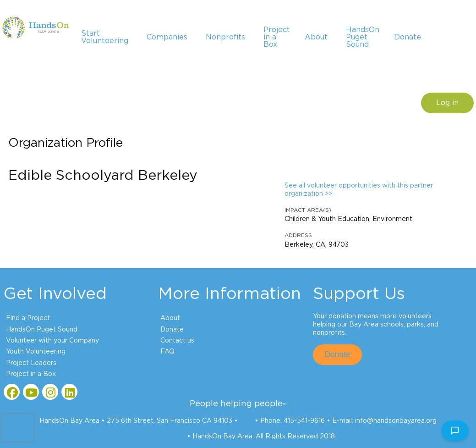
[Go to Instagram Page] (50, 392)
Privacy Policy (163, 437)
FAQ (167, 352)
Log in (447, 103)
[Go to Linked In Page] (69, 392)
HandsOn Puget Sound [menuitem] (363, 37)
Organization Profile (66, 143)
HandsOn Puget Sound (42, 330)
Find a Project (28, 318)
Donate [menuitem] (408, 37)
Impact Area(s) (308, 210)
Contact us (177, 341)
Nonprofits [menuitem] (225, 37)
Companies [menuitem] (167, 37)
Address (298, 235)
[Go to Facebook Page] (12, 392)
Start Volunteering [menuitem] (105, 37)
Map (246, 421)
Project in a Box (31, 374)
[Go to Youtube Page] (31, 392)
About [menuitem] (316, 37)
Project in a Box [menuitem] (277, 37)
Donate (172, 330)
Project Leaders (31, 363)
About (170, 318)
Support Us (359, 294)
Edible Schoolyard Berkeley (103, 176)
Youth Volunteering (36, 352)
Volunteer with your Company (52, 341)
